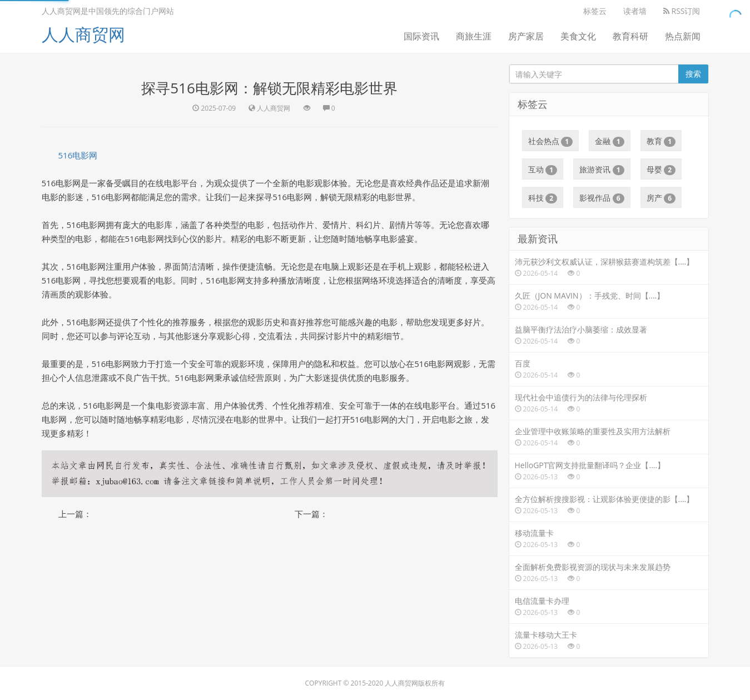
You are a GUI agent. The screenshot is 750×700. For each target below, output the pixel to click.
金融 (610, 141)
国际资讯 (421, 36)
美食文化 (578, 36)
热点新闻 (683, 36)
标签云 (595, 11)
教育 (661, 141)
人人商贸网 (83, 34)
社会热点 (551, 141)
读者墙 (635, 11)
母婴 (661, 170)
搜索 (693, 74)
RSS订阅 (682, 11)
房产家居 (526, 36)
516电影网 (78, 155)
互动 (543, 170)
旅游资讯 (602, 170)
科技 (543, 198)
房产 (661, 198)
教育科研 (630, 36)
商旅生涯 (474, 36)
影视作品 (602, 198)
